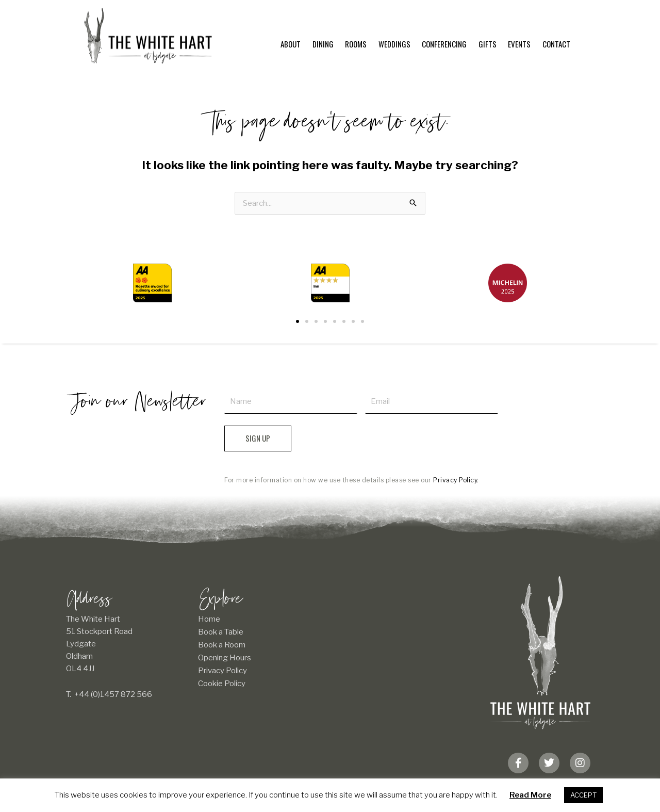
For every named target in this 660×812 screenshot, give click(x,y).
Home (209, 619)
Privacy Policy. (456, 480)
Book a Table (221, 632)
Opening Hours (225, 658)
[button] (298, 321)
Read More (530, 795)
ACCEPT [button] (583, 795)
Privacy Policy (222, 671)
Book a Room (222, 645)
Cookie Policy (222, 684)
